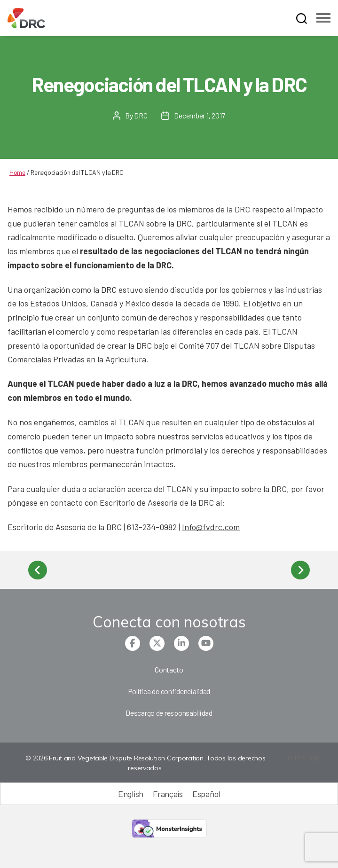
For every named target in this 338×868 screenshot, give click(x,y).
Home (17, 172)
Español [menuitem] (206, 794)
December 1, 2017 (200, 115)
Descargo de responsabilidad (169, 713)
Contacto (169, 669)
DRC (141, 115)
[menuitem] (131, 794)
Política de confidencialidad (169, 691)
